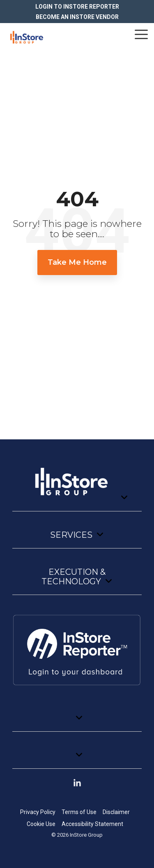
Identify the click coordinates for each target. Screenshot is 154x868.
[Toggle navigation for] (77, 485)
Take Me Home (77, 262)
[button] (141, 34)
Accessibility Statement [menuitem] (92, 824)
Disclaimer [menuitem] (116, 812)
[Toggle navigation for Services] (77, 539)
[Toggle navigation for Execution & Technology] (77, 581)
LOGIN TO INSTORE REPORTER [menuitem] (77, 7)
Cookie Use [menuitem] (41, 824)
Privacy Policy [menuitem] (38, 812)
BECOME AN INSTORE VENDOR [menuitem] (77, 17)
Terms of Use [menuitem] (79, 812)
